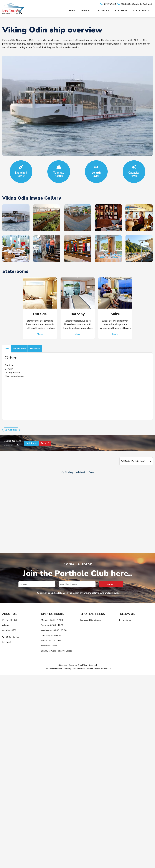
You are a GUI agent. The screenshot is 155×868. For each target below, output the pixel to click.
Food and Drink (19, 348)
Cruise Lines (121, 10)
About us (85, 10)
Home (72, 10)
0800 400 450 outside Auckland (135, 4)
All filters (11, 430)
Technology (35, 348)
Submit (111, 584)
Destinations (102, 10)
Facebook (125, 620)
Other (7, 348)
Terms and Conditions (90, 620)
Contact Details (142, 10)
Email (7, 642)
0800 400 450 (11, 637)
